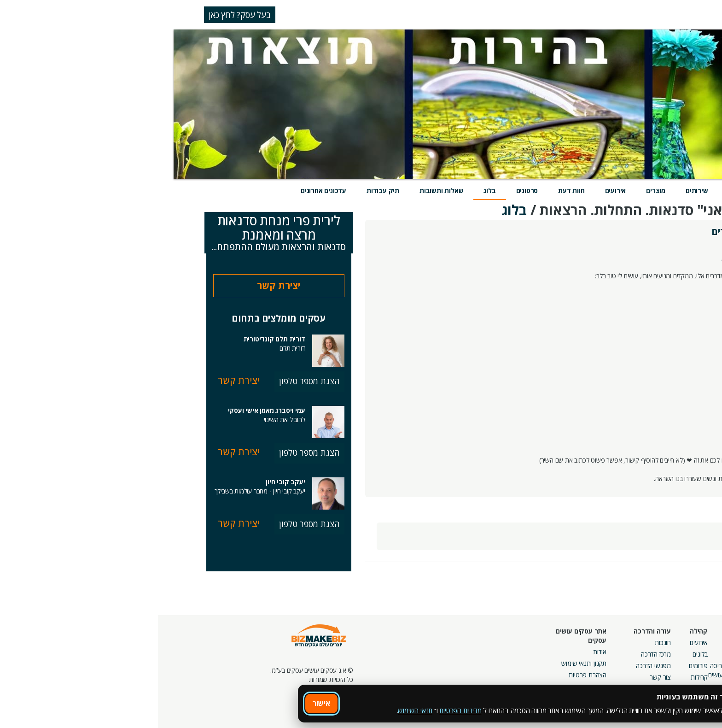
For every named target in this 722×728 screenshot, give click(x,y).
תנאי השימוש (257, 710)
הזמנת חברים (663, 666)
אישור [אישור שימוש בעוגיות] (163, 703)
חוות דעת (413, 191)
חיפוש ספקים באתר (654, 643)
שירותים (539, 191)
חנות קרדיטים (662, 654)
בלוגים (542, 654)
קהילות (541, 677)
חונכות (505, 643)
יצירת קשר (121, 285)
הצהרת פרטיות (430, 675)
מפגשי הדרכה (495, 666)
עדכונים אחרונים (166, 191)
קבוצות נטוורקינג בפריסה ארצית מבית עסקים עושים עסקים (582, 675)
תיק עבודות (225, 191)
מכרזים (606, 696)
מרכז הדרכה (498, 654)
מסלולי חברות (597, 643)
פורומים (540, 666)
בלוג (332, 191)
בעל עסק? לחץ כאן (82, 15)
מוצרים (498, 191)
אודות (442, 652)
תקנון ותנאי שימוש (426, 663)
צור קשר (502, 677)
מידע (577, 191)
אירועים (458, 191)
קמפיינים (603, 654)
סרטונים (369, 191)
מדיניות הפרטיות (302, 710)
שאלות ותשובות (283, 191)
